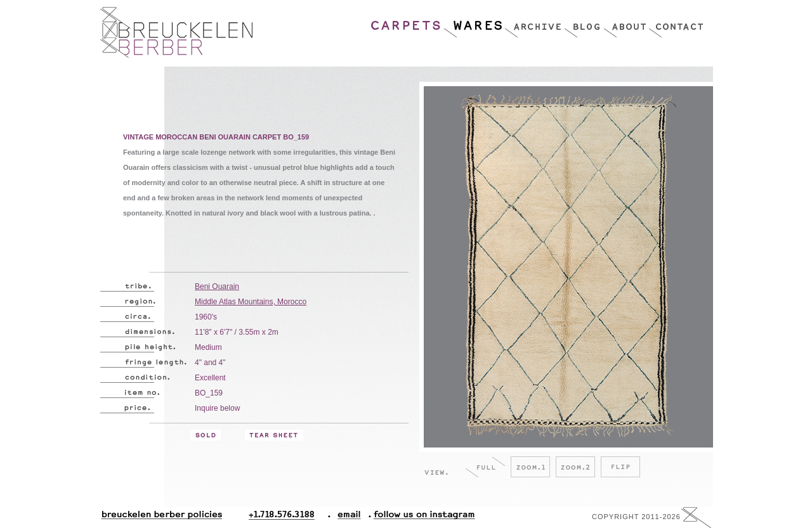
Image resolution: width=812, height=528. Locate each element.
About (626, 22)
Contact (676, 22)
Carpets (407, 22)
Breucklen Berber (176, 32)
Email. (347, 518)
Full (485, 467)
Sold (206, 435)
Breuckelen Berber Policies (161, 518)
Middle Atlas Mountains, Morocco (251, 302)
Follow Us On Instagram (419, 518)
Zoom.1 (530, 467)
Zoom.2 (575, 467)
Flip (620, 467)
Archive (534, 22)
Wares (474, 22)
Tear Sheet (274, 435)
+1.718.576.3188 (290, 518)
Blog (584, 22)
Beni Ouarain (217, 287)
